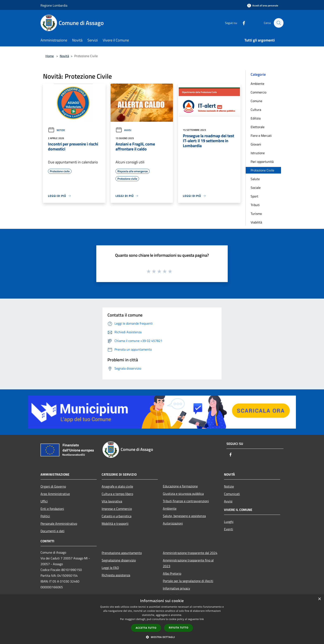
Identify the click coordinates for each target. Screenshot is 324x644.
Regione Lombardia (54, 5)
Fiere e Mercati (261, 136)
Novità (64, 56)
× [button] (319, 599)
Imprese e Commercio (117, 509)
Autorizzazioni (173, 523)
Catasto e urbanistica (117, 516)
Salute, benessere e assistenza (184, 516)
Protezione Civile (262, 170)
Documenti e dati (52, 531)
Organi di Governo (53, 486)
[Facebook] (242, 23)
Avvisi (123, 130)
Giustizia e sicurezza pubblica (183, 494)
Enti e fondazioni (52, 509)
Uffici (44, 501)
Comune (256, 101)
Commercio (258, 92)
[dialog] (162, 619)
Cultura (256, 110)
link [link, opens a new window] (202, 619)
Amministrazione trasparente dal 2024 (190, 553)
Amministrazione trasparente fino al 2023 (188, 563)
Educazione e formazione (180, 486)
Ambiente (257, 84)
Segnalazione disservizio (119, 560)
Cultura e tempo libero (117, 494)
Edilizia (256, 118)
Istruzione (258, 153)
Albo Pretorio (172, 573)
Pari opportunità (262, 162)
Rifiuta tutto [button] (179, 628)
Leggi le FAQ (110, 568)
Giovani (256, 144)
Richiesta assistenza (116, 575)
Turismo (256, 214)
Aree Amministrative (55, 494)
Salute (255, 179)
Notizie (57, 130)
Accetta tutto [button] (146, 628)
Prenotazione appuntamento (122, 553)
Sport (254, 196)
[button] (162, 637)
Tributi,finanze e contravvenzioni (186, 501)
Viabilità (256, 222)
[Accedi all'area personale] (263, 5)
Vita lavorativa (112, 501)
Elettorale (258, 127)
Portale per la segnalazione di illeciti (188, 581)
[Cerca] (279, 23)
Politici (45, 516)
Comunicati (232, 494)
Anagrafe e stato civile (117, 486)
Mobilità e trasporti (115, 523)
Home (50, 56)
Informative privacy (176, 588)
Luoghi (229, 522)
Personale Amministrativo (59, 523)
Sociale (256, 188)
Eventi (229, 529)
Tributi (255, 205)
